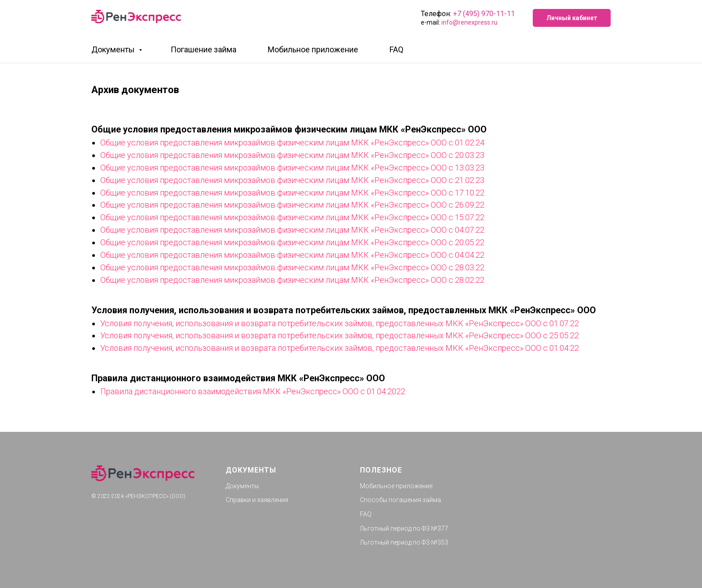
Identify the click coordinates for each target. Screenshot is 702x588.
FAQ (396, 49)
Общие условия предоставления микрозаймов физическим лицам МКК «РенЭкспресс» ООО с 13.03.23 (292, 168)
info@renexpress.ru (469, 22)
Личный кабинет (572, 18)
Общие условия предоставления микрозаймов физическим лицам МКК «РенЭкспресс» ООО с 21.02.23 (292, 180)
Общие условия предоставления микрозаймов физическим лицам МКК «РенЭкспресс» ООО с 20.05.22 (292, 242)
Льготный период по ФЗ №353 (404, 542)
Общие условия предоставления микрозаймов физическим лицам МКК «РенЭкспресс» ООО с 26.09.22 (292, 205)
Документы (114, 49)
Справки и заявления (257, 500)
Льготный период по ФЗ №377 (404, 528)
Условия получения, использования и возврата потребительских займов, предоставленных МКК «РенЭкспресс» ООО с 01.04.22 (340, 348)
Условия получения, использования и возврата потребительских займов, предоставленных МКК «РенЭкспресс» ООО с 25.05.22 (340, 335)
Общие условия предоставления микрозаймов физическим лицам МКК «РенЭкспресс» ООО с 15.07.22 (292, 217)
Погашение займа (203, 49)
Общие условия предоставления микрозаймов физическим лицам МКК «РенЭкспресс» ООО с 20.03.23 (292, 155)
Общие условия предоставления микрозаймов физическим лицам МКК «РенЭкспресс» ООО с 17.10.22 (292, 193)
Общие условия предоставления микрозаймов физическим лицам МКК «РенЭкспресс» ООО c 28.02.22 (292, 280)
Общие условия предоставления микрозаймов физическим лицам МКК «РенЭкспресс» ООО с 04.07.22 (292, 230)
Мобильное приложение (313, 49)
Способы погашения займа (400, 500)
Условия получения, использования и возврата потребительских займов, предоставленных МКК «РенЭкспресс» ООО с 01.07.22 (340, 323)
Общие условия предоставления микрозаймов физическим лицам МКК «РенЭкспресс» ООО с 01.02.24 (292, 143)
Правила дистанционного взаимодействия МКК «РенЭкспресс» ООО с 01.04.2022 (253, 391)
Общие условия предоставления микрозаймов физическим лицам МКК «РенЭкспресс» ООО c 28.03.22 (292, 267)
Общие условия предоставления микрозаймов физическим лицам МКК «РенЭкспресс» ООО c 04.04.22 (292, 255)
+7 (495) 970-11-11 (484, 14)
